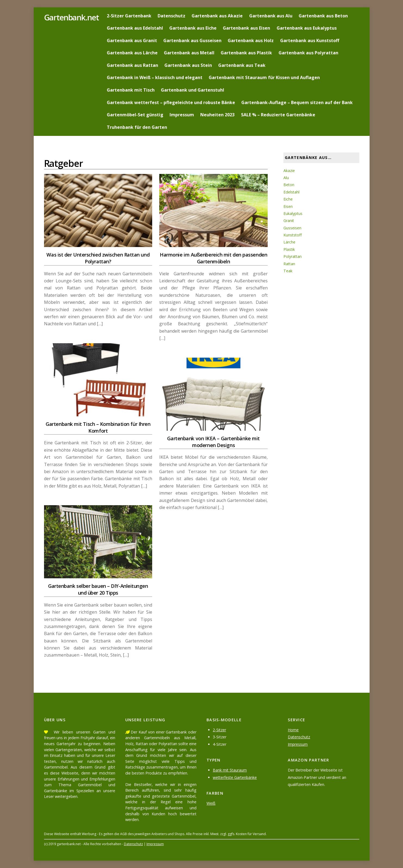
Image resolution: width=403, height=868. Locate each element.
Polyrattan (293, 256)
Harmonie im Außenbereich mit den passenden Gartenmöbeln (213, 258)
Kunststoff (293, 235)
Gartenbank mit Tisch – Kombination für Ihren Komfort (98, 427)
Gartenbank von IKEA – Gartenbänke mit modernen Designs (213, 442)
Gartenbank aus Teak (242, 65)
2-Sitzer (220, 730)
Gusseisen (292, 228)
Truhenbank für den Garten (137, 127)
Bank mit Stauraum (230, 770)
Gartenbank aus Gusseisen (192, 40)
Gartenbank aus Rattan (132, 65)
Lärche (289, 242)
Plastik (289, 249)
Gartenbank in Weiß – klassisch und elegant (155, 77)
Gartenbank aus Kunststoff (310, 40)
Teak (288, 271)
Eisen (288, 206)
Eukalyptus (293, 213)
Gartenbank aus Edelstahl (135, 28)
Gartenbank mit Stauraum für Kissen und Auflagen (264, 77)
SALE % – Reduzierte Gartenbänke (278, 115)
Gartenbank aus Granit (132, 40)
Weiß (211, 803)
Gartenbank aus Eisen (246, 28)
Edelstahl (292, 192)
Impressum (182, 115)
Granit (289, 221)
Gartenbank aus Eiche (193, 28)
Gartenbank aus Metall (189, 53)
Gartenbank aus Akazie (217, 16)
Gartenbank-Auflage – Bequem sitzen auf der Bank (297, 102)
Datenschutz (171, 16)
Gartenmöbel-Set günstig (135, 115)
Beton (289, 185)
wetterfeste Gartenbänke (235, 777)
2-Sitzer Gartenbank (129, 16)
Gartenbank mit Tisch (131, 90)
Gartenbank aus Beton (323, 16)
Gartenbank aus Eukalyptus (307, 28)
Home (293, 730)
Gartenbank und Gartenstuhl (193, 90)
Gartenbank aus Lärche (132, 53)
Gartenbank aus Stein (188, 65)
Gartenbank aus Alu (271, 16)
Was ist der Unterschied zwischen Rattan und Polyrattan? (98, 258)
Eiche (288, 199)
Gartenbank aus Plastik (246, 53)
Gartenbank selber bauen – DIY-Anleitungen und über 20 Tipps (98, 589)
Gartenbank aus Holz (251, 40)
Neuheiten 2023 (217, 115)
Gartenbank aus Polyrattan (308, 53)
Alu (286, 178)
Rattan (290, 264)
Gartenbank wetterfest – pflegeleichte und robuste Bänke (171, 102)
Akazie (289, 171)
